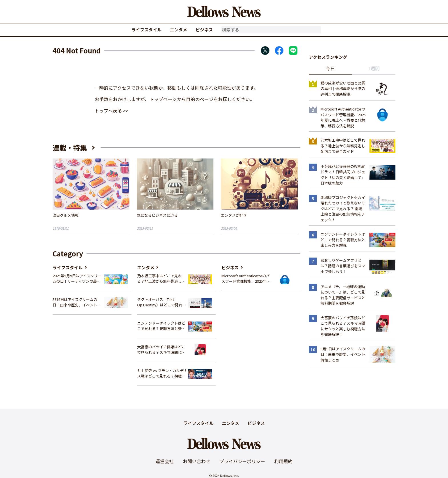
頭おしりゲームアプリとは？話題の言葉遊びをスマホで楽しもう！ (343, 266)
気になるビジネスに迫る (157, 215)
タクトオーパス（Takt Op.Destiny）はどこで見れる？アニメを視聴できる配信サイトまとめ (161, 302)
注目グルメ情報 (66, 215)
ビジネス (204, 30)
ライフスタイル (146, 30)
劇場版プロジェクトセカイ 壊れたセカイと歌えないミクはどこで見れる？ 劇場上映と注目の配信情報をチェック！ (343, 209)
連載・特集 (70, 147)
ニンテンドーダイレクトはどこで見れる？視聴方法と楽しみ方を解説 (161, 326)
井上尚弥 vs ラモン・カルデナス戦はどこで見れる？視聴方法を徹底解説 (162, 373)
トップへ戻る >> (111, 111)
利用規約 (283, 461)
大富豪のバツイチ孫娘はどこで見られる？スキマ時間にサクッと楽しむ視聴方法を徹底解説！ (161, 350)
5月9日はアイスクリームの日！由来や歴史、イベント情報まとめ (77, 302)
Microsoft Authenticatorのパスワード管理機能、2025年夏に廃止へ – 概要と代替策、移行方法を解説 (246, 279)
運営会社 (165, 461)
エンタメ (179, 30)
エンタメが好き (234, 215)
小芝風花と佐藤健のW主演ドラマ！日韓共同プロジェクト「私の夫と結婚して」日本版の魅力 (343, 175)
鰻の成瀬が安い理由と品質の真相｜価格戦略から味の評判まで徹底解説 (343, 89)
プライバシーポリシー (242, 461)
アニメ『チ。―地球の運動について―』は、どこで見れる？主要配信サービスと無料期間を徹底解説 (343, 295)
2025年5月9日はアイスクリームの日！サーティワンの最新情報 (77, 279)
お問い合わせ (197, 461)
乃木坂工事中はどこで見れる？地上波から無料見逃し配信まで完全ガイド (161, 279)
